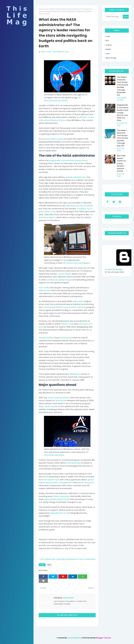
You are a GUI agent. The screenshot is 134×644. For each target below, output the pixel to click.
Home (41, 9)
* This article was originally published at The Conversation (67, 559)
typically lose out (58, 513)
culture (109, 45)
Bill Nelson (75, 374)
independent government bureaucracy (68, 160)
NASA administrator (77, 177)
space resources (86, 482)
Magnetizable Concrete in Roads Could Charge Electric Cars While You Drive (123, 113)
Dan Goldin (44, 288)
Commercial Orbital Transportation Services (64, 307)
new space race (51, 480)
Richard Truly (67, 324)
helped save (45, 290)
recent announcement (59, 398)
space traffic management (59, 482)
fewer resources (62, 496)
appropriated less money (57, 499)
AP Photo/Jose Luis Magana (77, 263)
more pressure (73, 463)
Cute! (108, 36)
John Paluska (46, 52)
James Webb (64, 274)
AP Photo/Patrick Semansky (62, 99)
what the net (111, 58)
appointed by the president (79, 206)
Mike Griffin (79, 301)
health (108, 49)
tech (47, 9)
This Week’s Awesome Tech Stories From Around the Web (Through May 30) (122, 138)
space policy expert (53, 139)
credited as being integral (59, 280)
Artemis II (60, 400)
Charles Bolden (46, 338)
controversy (66, 338)
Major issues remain (48, 406)
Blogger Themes (103, 638)
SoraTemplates (74, 638)
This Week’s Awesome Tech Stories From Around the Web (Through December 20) (122, 86)
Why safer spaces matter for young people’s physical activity (121, 163)
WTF (107, 41)
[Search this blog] (114, 17)
